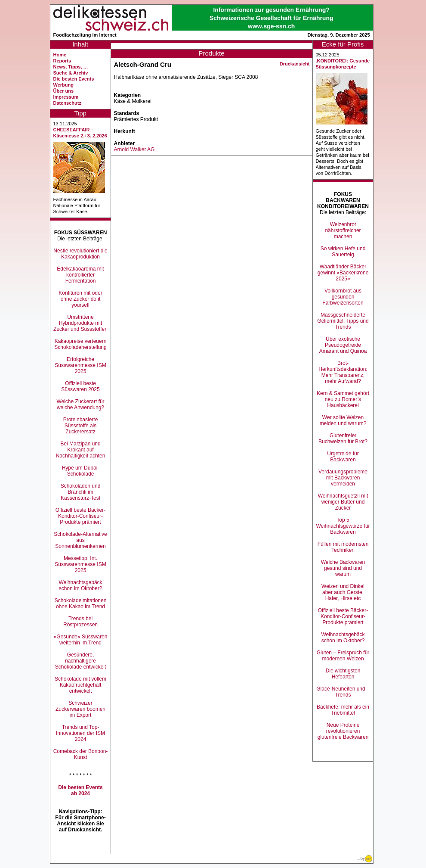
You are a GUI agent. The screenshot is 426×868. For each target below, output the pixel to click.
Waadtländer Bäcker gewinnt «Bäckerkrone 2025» (343, 273)
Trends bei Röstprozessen (80, 622)
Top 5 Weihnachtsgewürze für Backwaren (343, 526)
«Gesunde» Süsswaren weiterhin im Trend (81, 640)
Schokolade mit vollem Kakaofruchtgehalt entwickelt (80, 685)
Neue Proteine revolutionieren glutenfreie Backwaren (343, 731)
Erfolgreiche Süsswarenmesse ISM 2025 (80, 365)
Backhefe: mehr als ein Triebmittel (343, 710)
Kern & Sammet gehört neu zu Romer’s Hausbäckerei (343, 399)
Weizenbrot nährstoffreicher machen (343, 230)
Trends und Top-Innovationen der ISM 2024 (80, 733)
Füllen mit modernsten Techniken (343, 547)
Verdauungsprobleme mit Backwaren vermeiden (343, 478)
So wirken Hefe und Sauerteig (343, 252)
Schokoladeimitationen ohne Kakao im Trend (81, 604)
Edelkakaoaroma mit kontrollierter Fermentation (80, 275)
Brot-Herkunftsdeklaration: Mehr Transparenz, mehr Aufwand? (343, 372)
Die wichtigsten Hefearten (343, 674)
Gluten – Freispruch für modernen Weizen (343, 656)
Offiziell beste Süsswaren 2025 (80, 386)
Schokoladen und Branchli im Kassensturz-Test (81, 492)
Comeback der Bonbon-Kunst (81, 754)
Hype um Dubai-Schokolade (81, 471)
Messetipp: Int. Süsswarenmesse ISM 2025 (80, 564)
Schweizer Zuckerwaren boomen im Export (80, 709)
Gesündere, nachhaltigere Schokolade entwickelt (81, 661)
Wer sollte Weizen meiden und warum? (343, 420)
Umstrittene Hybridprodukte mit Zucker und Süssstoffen (80, 323)
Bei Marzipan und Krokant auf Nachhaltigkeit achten (81, 450)
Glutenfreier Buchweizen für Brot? (343, 439)
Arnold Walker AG (134, 149)
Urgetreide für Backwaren (343, 457)
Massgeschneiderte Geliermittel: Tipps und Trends (343, 321)
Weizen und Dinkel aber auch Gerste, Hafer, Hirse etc (343, 592)
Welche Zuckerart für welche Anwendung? (80, 404)
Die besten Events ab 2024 (80, 790)
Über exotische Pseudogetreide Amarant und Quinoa (343, 345)
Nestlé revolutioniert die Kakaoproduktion (80, 254)
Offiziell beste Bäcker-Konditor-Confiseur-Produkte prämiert (81, 516)
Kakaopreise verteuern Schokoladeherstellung (80, 344)
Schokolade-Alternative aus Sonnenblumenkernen (80, 540)
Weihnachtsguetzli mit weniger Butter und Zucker (343, 502)
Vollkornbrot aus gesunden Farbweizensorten (343, 297)
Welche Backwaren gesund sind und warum (343, 568)
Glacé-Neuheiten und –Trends (343, 692)
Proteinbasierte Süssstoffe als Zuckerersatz (81, 426)
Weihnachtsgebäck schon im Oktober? (80, 585)
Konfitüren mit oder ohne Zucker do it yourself (80, 299)
